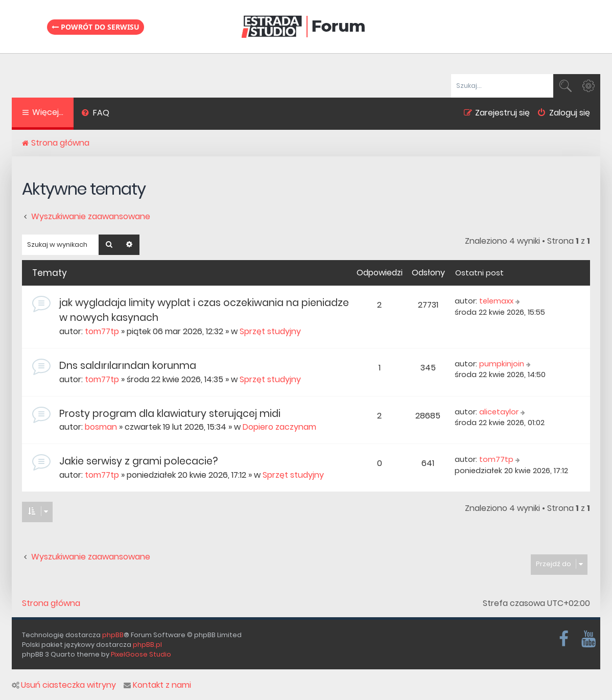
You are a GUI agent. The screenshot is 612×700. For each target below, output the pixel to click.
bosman (101, 427)
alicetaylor (499, 412)
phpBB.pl (147, 645)
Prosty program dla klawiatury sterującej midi (170, 414)
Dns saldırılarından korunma (128, 366)
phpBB (113, 635)
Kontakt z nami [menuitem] (157, 685)
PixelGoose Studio (141, 654)
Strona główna (51, 603)
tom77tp (102, 331)
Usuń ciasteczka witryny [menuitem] (64, 685)
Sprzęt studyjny (270, 331)
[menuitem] (95, 114)
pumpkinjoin (502, 364)
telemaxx (496, 301)
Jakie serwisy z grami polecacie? (138, 461)
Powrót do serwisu (96, 27)
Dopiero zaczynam (279, 427)
